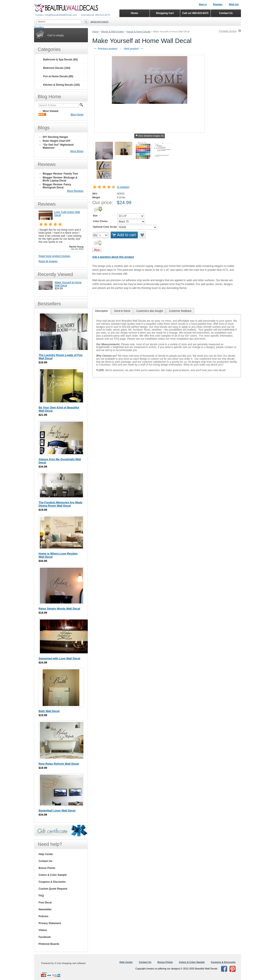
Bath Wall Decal (49, 711)
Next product (134, 49)
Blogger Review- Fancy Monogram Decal (57, 186)
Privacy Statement (50, 923)
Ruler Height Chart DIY (57, 141)
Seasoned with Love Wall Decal (59, 658)
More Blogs (77, 151)
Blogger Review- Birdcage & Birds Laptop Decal (60, 179)
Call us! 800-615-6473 (195, 13)
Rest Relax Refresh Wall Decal (59, 764)
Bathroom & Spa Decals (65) (60, 60)
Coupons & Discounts (52, 882)
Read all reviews (48, 261)
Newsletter (45, 909)
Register (218, 4)
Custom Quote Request (53, 889)
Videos (43, 930)
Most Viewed (50, 111)
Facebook (45, 937)
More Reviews (75, 191)
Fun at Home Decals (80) (58, 76)
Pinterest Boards (49, 944)
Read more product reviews (54, 256)
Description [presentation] (102, 311)
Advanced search (100, 22)
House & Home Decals (138, 32)
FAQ (41, 896)
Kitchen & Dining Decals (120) (61, 85)
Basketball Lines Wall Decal (57, 811)
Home (95, 32)
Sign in (203, 4)
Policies (43, 916)
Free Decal (45, 903)
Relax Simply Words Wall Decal (59, 609)
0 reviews (123, 187)
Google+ (39, 27)
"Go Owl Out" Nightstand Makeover (58, 146)
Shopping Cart (165, 13)
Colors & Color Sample (53, 875)
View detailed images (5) (150, 136)
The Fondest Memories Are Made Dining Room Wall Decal (60, 504)
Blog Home (77, 115)
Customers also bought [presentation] (150, 311)
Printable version (228, 31)
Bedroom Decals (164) (57, 68)
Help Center (46, 854)
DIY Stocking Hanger (55, 137)
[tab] (102, 311)
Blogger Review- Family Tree (60, 174)
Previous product (105, 49)
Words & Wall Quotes (113, 32)
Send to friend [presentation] (122, 311)
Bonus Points (47, 868)
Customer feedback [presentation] (180, 311)
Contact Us (45, 861)
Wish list (234, 4)
